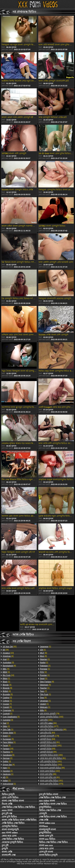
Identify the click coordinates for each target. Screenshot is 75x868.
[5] (6, 669)
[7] (7, 704)
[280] (51, 755)
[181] (46, 720)
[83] (48, 733)
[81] (50, 742)
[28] (6, 650)
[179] (50, 736)
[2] (6, 659)
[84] (48, 723)
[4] (8, 656)
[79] (50, 714)
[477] (49, 726)
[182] (52, 717)
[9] (7, 688)
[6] (9, 666)
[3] (8, 663)
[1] (6, 678)
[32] (10, 647)
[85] (53, 730)
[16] (8, 749)
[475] (52, 784)
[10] (8, 653)
